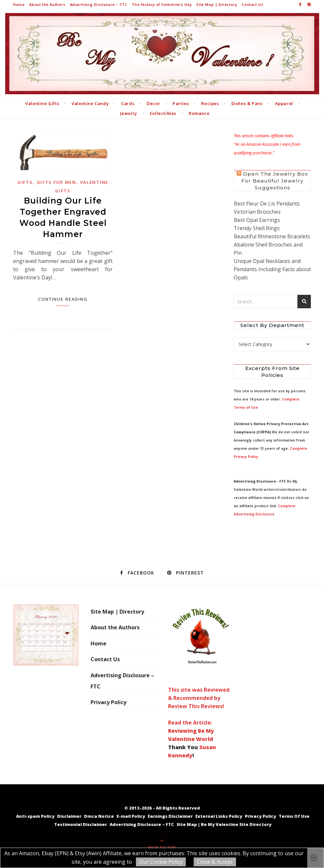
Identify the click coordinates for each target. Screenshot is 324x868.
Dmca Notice (99, 816)
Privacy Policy (108, 702)
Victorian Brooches (257, 212)
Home (19, 4)
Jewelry (129, 113)
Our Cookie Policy (161, 862)
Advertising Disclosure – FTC (99, 4)
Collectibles (163, 113)
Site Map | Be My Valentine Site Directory (224, 824)
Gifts (25, 182)
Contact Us (252, 4)
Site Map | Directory (217, 4)
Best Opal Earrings (257, 220)
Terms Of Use (294, 816)
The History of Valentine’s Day (162, 4)
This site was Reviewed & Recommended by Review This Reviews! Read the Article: (201, 665)
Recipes (210, 103)
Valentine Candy (90, 103)
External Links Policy (219, 816)
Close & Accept (215, 862)
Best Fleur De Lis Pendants (267, 204)
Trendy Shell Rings (257, 228)
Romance (199, 113)
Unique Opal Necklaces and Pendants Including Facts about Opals (272, 269)
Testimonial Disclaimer (81, 824)
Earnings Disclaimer (170, 816)
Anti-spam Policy (35, 816)
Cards (128, 103)
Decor (153, 103)
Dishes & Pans (247, 103)
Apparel (284, 103)
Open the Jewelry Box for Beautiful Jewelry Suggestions (275, 181)
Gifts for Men (56, 182)
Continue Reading (63, 299)
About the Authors (47, 4)
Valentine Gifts (42, 103)
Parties (181, 103)
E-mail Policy (131, 816)
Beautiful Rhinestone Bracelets (272, 236)
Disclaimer (69, 816)
